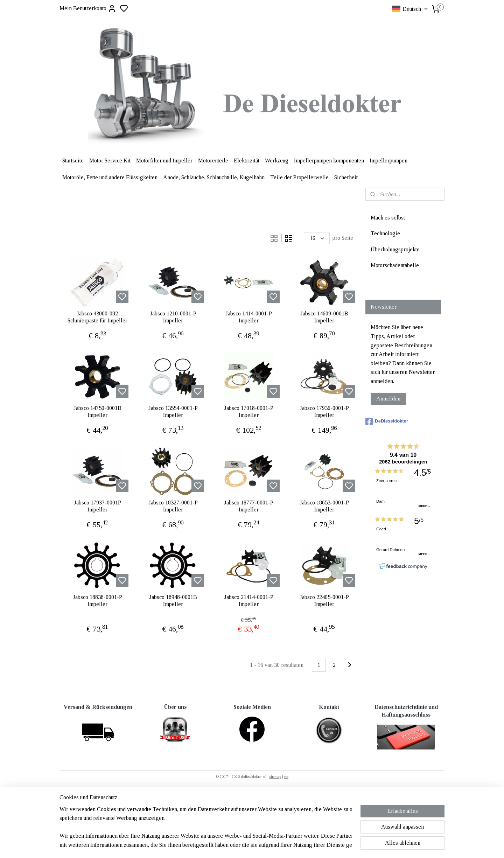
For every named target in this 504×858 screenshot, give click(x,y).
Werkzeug (277, 161)
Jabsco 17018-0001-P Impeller (249, 411)
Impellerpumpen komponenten (329, 161)
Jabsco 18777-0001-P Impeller (249, 506)
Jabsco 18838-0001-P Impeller (97, 600)
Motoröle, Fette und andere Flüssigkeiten (110, 177)
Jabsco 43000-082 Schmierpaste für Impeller (97, 317)
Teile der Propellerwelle (299, 177)
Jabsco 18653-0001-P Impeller (324, 506)
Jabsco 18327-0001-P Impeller (173, 506)
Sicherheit (346, 177)
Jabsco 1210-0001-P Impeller (173, 317)
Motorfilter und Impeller (164, 161)
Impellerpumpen (388, 161)
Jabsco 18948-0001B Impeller (173, 600)
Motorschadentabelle (395, 265)
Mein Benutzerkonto (88, 8)
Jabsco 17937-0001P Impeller (97, 506)
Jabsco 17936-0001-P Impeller (324, 411)
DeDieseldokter (387, 421)
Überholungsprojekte (395, 249)
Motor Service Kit (110, 161)
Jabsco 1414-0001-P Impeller (249, 317)
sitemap (275, 776)
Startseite (73, 161)
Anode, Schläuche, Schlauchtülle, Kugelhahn (214, 177)
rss (286, 776)
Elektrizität (247, 161)
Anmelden (388, 399)
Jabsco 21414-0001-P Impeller (249, 600)
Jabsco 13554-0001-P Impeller (173, 411)
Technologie (385, 233)
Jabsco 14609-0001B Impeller (324, 317)
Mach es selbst (388, 218)
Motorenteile (213, 161)
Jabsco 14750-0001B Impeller (97, 411)
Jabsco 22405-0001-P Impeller (324, 600)
